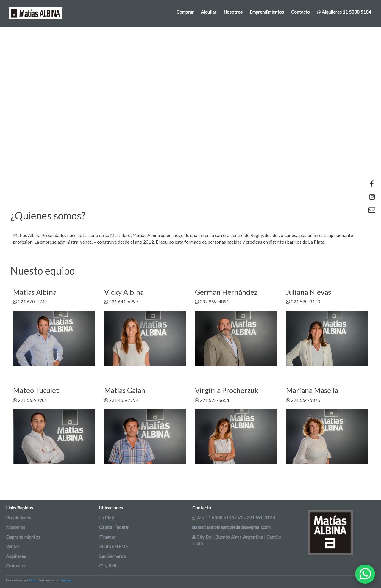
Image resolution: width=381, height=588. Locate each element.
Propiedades (18, 518)
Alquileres (16, 556)
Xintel (33, 580)
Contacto (300, 12)
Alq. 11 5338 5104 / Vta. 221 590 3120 (234, 518)
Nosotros (233, 12)
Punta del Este (113, 546)
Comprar (185, 12)
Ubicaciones (111, 508)
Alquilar (209, 12)
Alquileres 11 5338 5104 (344, 12)
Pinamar (107, 537)
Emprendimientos (267, 12)
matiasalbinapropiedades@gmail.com (231, 527)
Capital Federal (114, 527)
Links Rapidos (19, 508)
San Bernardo (113, 556)
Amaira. (66, 580)
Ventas (13, 546)
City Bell (108, 566)
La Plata (107, 518)
